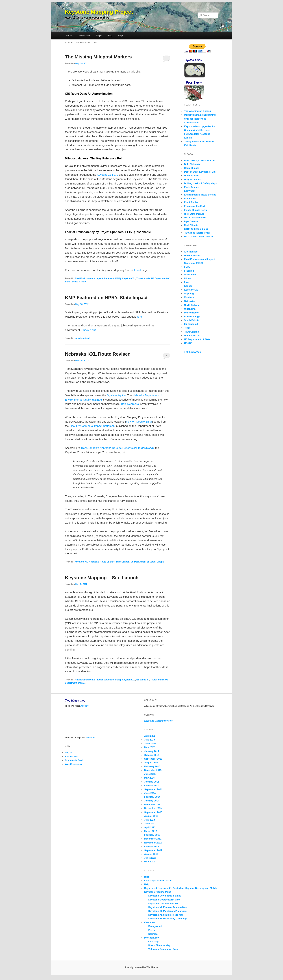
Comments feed (74, 760)
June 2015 (150, 774)
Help (120, 35)
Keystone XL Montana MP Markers (167, 911)
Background (155, 926)
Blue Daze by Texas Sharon (199, 160)
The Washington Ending (197, 111)
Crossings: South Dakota (158, 881)
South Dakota (192, 320)
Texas (187, 328)
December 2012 (153, 839)
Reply (160, 562)
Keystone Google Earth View (164, 900)
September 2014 (153, 789)
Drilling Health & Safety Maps (200, 183)
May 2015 (149, 778)
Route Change (107, 562)
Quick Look (194, 60)
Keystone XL (129, 278)
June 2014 (150, 793)
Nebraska (94, 562)
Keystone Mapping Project (99, 12)
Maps (99, 35)
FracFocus (190, 198)
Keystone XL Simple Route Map (166, 915)
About (69, 35)
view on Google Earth (139, 422)
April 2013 (150, 827)
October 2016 (152, 755)
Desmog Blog (192, 176)
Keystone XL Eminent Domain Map (168, 907)
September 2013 (153, 812)
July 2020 (150, 740)
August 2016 (151, 763)
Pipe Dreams (191, 221)
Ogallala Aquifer (116, 395)
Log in (68, 752)
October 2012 (152, 846)
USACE (188, 343)
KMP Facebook (193, 352)
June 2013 (150, 824)
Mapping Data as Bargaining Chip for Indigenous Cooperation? (200, 119)
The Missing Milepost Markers (98, 57)
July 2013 (150, 820)
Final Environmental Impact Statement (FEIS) (98, 278)
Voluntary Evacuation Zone (163, 949)
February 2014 (152, 797)
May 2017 (149, 747)
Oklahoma (190, 309)
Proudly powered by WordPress (141, 967)
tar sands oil (143, 680)
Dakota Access (192, 255)
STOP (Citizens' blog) (196, 229)
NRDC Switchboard (195, 218)
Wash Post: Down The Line (199, 237)
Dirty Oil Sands (192, 180)
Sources (153, 934)
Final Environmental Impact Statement (92, 426)
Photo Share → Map (159, 945)
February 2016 (152, 766)
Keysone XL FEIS (108, 175)
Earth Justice (191, 187)
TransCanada (143, 278)
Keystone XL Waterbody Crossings (168, 919)
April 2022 (150, 736)
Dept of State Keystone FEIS (200, 172)
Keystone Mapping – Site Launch (102, 578)
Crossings (154, 941)
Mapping (189, 294)
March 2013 (151, 831)
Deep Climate (191, 168)
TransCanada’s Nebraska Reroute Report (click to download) (117, 448)
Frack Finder (191, 202)
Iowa (187, 282)
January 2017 (152, 751)
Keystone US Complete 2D (163, 903)
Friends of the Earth (195, 206)
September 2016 (153, 759)
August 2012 (151, 854)
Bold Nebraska (130, 404)
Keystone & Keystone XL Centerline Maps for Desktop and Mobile (181, 888)
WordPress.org (73, 764)
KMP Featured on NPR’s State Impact (106, 298)
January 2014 (152, 801)
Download (194, 88)
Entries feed (72, 756)
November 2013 (153, 808)
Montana (189, 297)
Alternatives (191, 252)
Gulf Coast (190, 275)
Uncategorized (82, 338)
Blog (110, 35)
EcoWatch (190, 191)
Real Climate (191, 225)
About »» (85, 706)
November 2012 (153, 843)
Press (152, 930)
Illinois (188, 278)
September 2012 (153, 850)
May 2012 (149, 862)
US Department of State (143, 562)
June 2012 (150, 858)
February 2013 (152, 835)
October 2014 (152, 785)
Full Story (194, 83)
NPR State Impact (194, 214)
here (139, 317)
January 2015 (152, 782)
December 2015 (153, 770)
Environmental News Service (200, 195)
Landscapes (84, 35)
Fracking (189, 271)
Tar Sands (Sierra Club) (197, 233)
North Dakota (191, 305)
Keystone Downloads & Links (165, 896)
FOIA (187, 267)
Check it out (89, 330)
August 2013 (151, 816)
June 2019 (150, 743)
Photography (191, 313)
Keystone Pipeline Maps (158, 892)
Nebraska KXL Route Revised (98, 354)
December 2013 (153, 804)
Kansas (188, 286)
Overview (149, 922)
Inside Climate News (195, 210)
